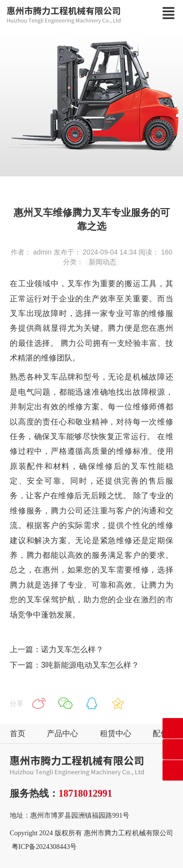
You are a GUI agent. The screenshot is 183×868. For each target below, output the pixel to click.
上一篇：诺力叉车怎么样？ (57, 649)
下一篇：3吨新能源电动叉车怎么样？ (74, 665)
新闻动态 (102, 262)
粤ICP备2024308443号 (44, 847)
